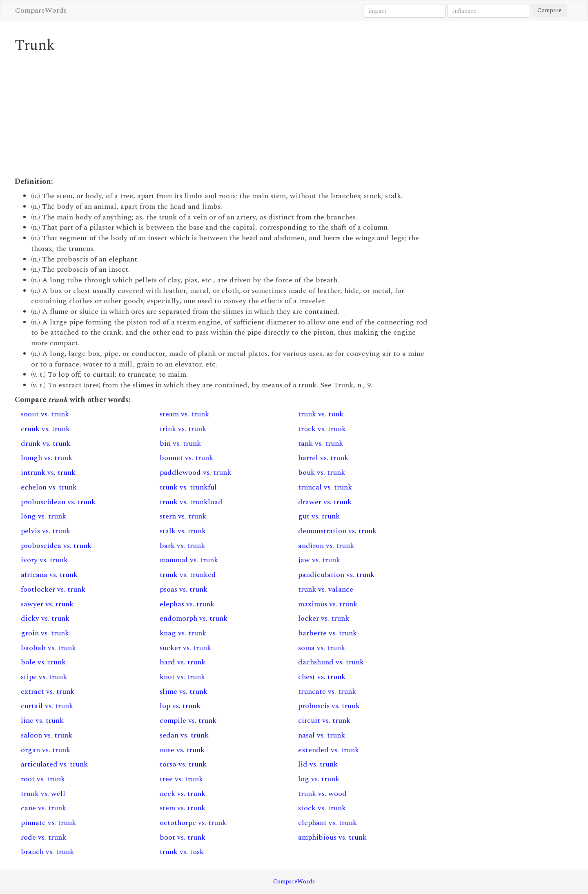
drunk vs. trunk (46, 444)
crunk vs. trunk (45, 429)
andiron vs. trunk (326, 546)
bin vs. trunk (180, 444)
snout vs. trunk (45, 414)
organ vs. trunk (46, 750)
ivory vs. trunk (44, 560)
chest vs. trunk (322, 677)
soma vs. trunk (322, 648)
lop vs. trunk (180, 706)
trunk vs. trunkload (191, 502)
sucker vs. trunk (185, 648)
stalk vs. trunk (183, 531)
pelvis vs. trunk (46, 531)
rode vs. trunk (43, 837)
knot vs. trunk (182, 677)
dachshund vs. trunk (331, 662)
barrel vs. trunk (323, 458)
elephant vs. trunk (327, 823)
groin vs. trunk (45, 633)
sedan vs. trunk (184, 735)
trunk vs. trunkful (188, 487)
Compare (549, 10)
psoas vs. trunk (184, 589)
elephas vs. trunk (187, 604)
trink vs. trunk (183, 429)
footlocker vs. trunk (53, 589)
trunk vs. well (43, 794)
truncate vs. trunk (327, 692)
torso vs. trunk (183, 764)
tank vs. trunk (321, 444)
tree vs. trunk (181, 779)
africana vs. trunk (49, 575)
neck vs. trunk (183, 794)
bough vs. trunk (47, 458)
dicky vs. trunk (45, 618)
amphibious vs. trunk (332, 837)
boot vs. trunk (183, 837)
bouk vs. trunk (322, 473)
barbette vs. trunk (327, 633)
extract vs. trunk (48, 692)
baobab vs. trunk (48, 648)
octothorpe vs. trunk (193, 823)
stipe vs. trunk (44, 677)
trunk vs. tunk (321, 414)
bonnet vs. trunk (186, 458)
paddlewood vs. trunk (195, 473)
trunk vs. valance (326, 589)
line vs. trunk (42, 721)
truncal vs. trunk (325, 487)
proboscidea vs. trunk (56, 546)
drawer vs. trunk (325, 502)
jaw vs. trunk (319, 560)
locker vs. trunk (324, 618)
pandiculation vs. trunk (336, 575)
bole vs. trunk (43, 662)
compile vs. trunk (188, 721)
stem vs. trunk (183, 808)
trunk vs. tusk (182, 852)
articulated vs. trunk (54, 764)
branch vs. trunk (47, 852)
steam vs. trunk (184, 414)
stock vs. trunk (322, 808)
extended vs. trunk (329, 750)
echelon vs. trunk (49, 487)
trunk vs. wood (322, 794)
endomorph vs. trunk (194, 618)
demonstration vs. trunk (337, 531)
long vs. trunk (43, 516)
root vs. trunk (43, 779)
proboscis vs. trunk (329, 706)
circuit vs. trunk (324, 721)
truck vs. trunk (322, 429)
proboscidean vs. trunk (58, 502)
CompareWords (41, 10)
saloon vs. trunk (47, 735)
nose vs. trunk (182, 750)
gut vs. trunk (319, 516)
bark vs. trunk (182, 546)
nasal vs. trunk (322, 735)
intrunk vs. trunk (48, 473)
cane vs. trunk (43, 808)
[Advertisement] (223, 115)
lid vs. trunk (318, 764)
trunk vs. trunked (188, 575)
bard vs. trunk (183, 662)
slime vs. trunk (184, 692)
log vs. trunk (319, 779)
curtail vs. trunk (47, 706)
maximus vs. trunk (328, 604)
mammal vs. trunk (189, 560)
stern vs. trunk (183, 516)
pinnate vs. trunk (48, 823)
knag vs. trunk (183, 633)
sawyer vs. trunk (47, 604)
